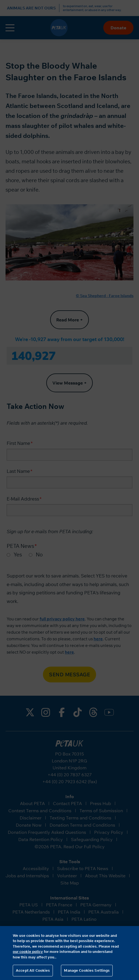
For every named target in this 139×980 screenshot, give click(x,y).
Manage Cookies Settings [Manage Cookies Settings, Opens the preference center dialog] (87, 970)
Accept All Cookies (33, 970)
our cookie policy (28, 951)
